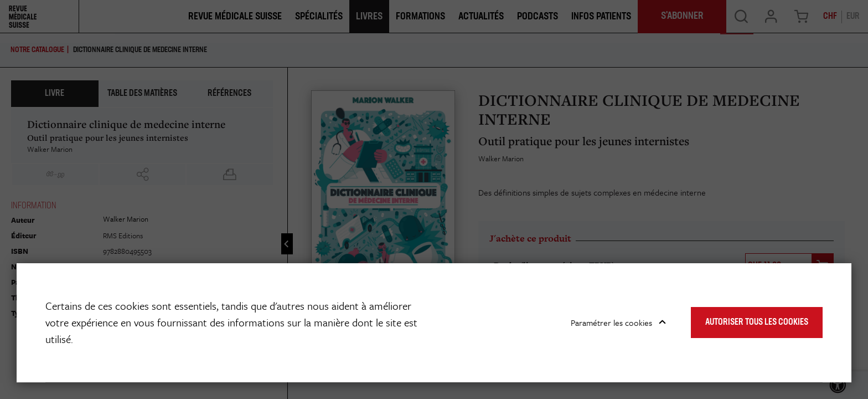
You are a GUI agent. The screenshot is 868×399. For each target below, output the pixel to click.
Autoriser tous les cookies (757, 323)
